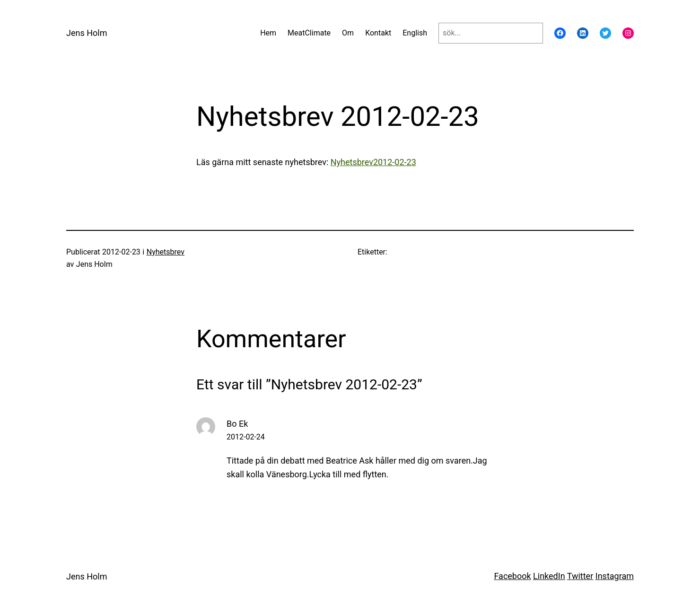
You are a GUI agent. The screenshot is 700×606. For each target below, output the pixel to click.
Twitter (580, 576)
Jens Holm (87, 33)
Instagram (615, 576)
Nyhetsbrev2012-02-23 (373, 162)
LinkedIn (549, 576)
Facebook (512, 576)
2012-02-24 (246, 437)
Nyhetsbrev (166, 252)
